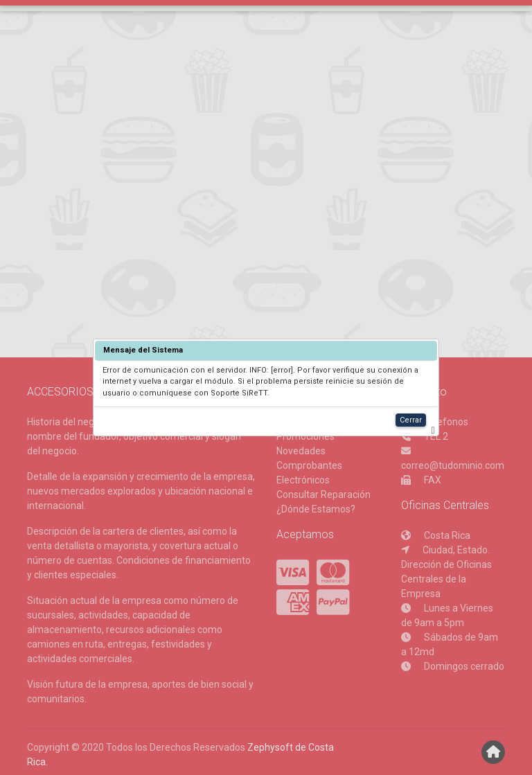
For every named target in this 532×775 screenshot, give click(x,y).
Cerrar (411, 420)
